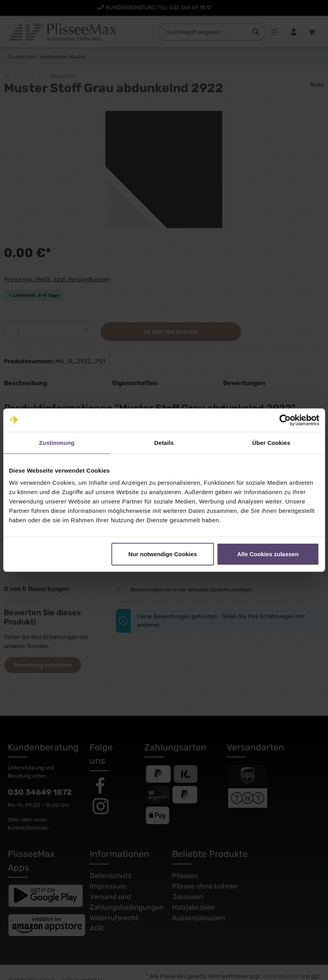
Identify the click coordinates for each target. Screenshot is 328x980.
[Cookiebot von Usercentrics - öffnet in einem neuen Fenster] (285, 420)
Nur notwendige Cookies (163, 554)
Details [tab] (164, 442)
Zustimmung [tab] (57, 442)
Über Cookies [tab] (271, 442)
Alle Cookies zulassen (268, 554)
